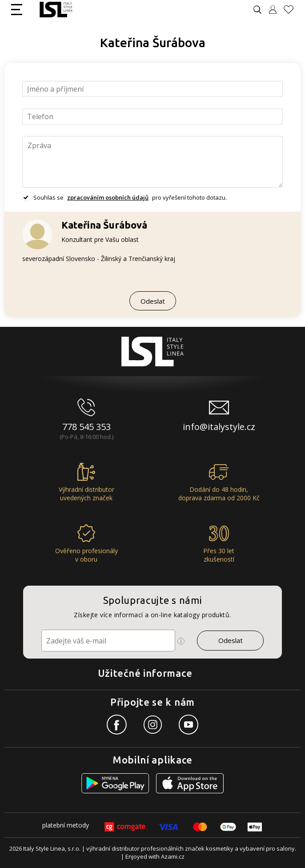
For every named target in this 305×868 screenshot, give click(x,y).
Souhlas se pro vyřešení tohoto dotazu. (130, 197)
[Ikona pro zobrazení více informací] (181, 641)
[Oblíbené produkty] (292, 10)
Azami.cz (173, 856)
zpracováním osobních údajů (108, 197)
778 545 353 (86, 427)
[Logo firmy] (56, 10)
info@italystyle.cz (219, 427)
